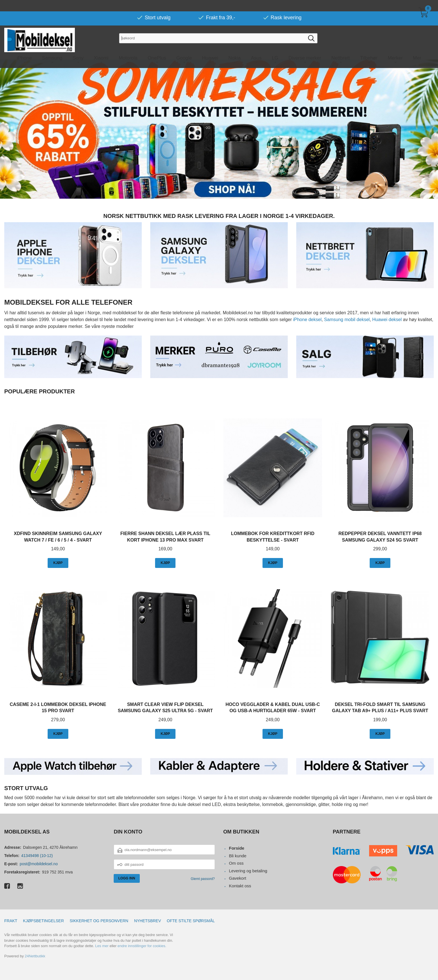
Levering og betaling (248, 870)
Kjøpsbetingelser (43, 920)
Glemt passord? (203, 879)
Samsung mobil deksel (347, 319)
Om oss (236, 863)
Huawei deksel (387, 319)
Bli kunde (238, 855)
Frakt (11, 920)
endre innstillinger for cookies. (142, 946)
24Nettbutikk (35, 956)
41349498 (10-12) (37, 855)
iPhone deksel (307, 319)
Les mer (102, 946)
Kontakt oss (240, 885)
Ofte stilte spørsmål (191, 920)
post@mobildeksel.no (39, 864)
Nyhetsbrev (148, 920)
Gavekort (237, 878)
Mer (417, 47)
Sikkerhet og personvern (99, 920)
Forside (236, 848)
